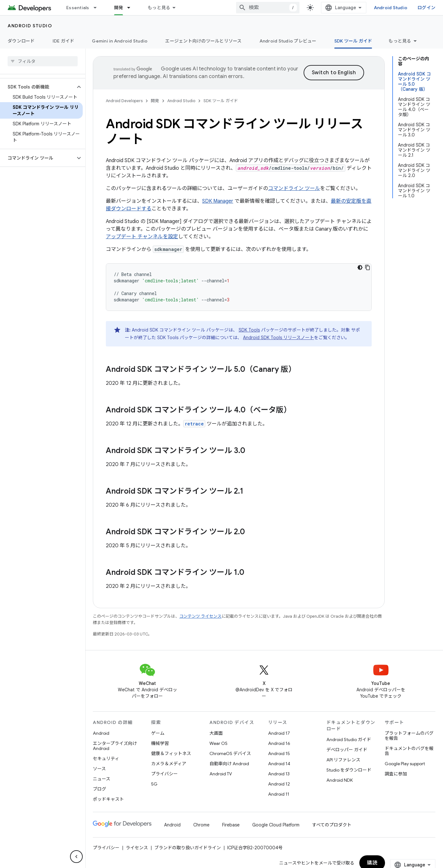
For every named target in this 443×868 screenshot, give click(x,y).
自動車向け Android (229, 764)
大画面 (216, 733)
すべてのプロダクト (332, 825)
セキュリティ (106, 759)
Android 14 (279, 764)
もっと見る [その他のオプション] (400, 41)
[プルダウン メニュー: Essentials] (98, 8)
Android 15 (279, 753)
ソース (99, 769)
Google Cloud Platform (276, 825)
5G (154, 784)
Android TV (221, 774)
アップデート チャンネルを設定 (142, 237)
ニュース (102, 779)
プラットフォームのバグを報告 (409, 736)
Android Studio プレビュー (288, 41)
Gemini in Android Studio (120, 41)
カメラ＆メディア (169, 764)
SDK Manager (218, 201)
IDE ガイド (64, 41)
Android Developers (124, 101)
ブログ (100, 789)
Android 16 (279, 743)
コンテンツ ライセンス (200, 616)
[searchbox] (43, 61)
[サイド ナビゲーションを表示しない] (76, 857)
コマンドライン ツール (294, 188)
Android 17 (279, 733)
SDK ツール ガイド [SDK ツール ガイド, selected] (353, 41)
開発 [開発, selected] (119, 8)
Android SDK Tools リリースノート (279, 338)
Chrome (201, 825)
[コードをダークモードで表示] (360, 267)
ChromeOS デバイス (230, 753)
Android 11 (279, 794)
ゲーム (158, 733)
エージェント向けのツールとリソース (203, 41)
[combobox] (268, 8)
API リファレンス (343, 760)
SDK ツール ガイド (221, 101)
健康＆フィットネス (171, 753)
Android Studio (391, 8)
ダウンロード (21, 41)
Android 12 (279, 784)
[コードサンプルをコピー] (368, 267)
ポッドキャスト (108, 799)
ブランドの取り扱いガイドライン (188, 848)
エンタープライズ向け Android (115, 746)
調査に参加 (396, 774)
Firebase (231, 825)
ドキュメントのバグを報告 (409, 751)
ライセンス (137, 848)
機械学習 (160, 743)
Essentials (78, 8)
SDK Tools (249, 330)
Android (101, 733)
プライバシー (164, 774)
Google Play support (405, 764)
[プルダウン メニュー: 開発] (132, 8)
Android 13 (279, 774)
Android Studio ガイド (349, 740)
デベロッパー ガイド (347, 750)
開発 (155, 101)
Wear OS (218, 743)
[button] (38, 87)
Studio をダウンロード (349, 770)
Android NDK (340, 780)
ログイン (426, 8)
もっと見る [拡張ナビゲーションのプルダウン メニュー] (159, 8)
